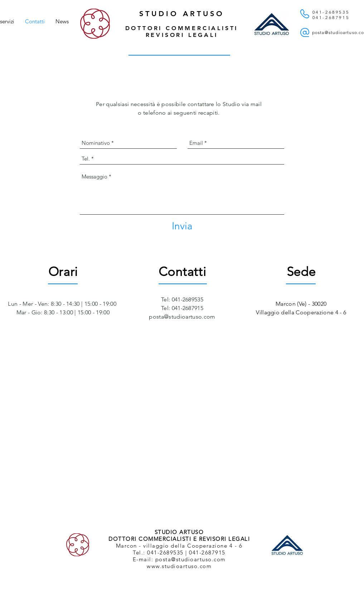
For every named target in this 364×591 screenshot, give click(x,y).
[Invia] (182, 226)
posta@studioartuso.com (182, 317)
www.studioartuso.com (179, 566)
